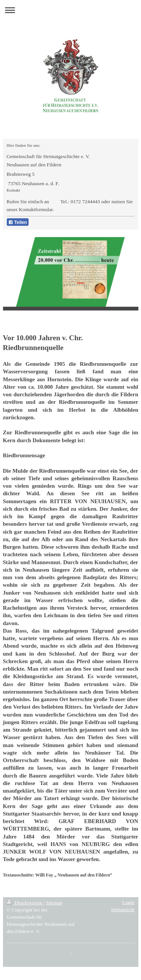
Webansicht (123, 909)
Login (128, 902)
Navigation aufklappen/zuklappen (70, 10)
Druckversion (25, 903)
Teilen (18, 222)
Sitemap (54, 903)
